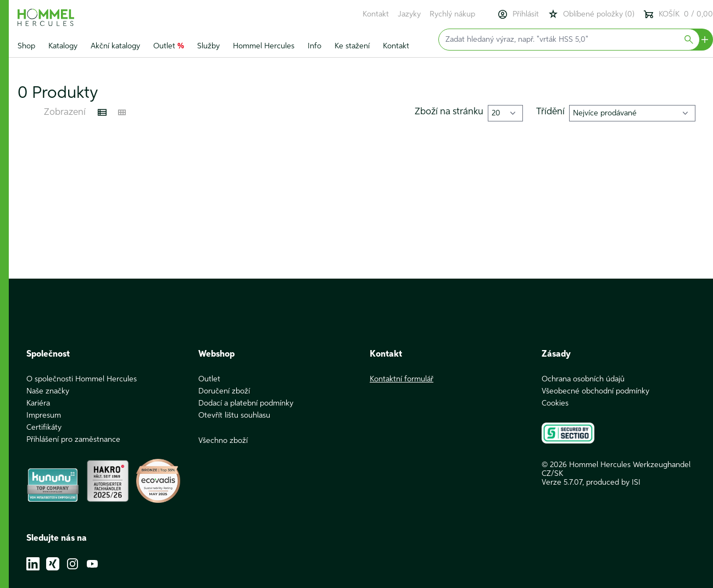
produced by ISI (613, 482)
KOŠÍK (678, 14)
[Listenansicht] (102, 113)
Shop (26, 46)
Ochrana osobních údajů (583, 379)
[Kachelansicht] (122, 113)
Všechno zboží (223, 441)
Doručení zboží (224, 391)
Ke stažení (352, 46)
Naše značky (48, 391)
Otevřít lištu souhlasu (234, 415)
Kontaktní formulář (402, 379)
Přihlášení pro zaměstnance (73, 440)
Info (314, 46)
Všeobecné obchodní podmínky (595, 391)
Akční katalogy (115, 46)
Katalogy (63, 46)
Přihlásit (518, 14)
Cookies (555, 403)
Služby (208, 46)
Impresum (44, 415)
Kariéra (38, 403)
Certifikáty (44, 428)
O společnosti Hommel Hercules (82, 379)
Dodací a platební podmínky (246, 403)
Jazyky (409, 14)
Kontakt (376, 14)
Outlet (169, 46)
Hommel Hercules (264, 46)
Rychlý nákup (452, 14)
